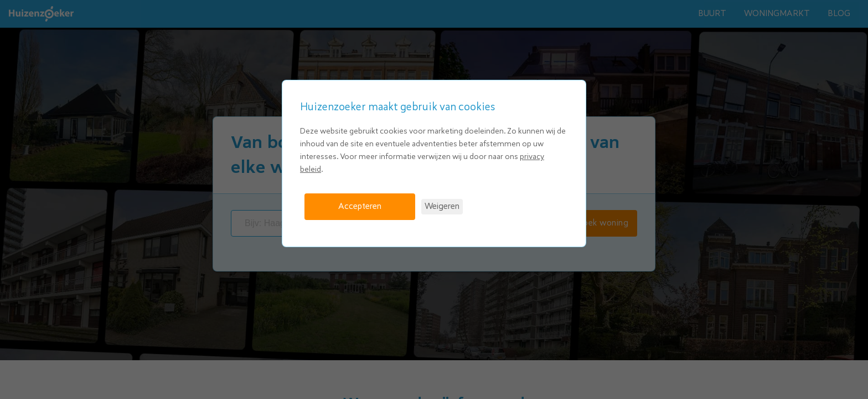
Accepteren (360, 206)
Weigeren (442, 206)
